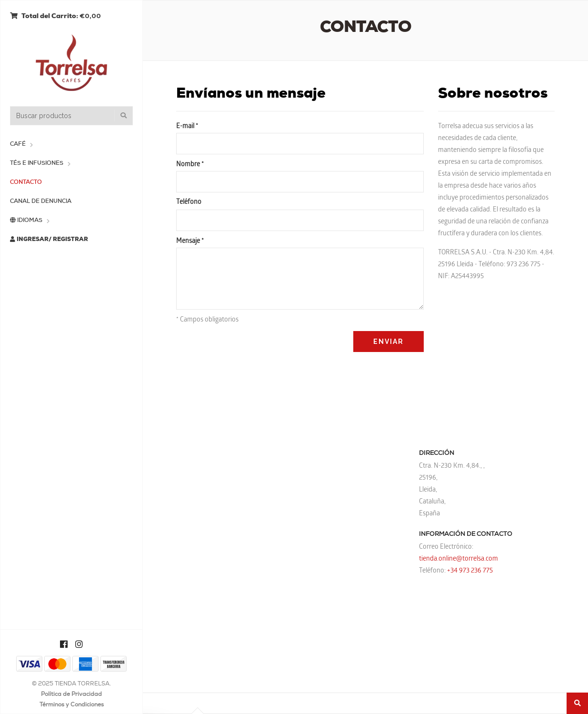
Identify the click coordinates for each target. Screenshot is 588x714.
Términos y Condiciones (72, 705)
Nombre (190, 165)
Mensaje (190, 242)
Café (18, 144)
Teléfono (189, 202)
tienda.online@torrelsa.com (458, 559)
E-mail (187, 127)
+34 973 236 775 (470, 571)
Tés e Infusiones (37, 163)
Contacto (26, 182)
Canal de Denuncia (41, 201)
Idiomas (26, 220)
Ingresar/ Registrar (49, 239)
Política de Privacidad (71, 694)
